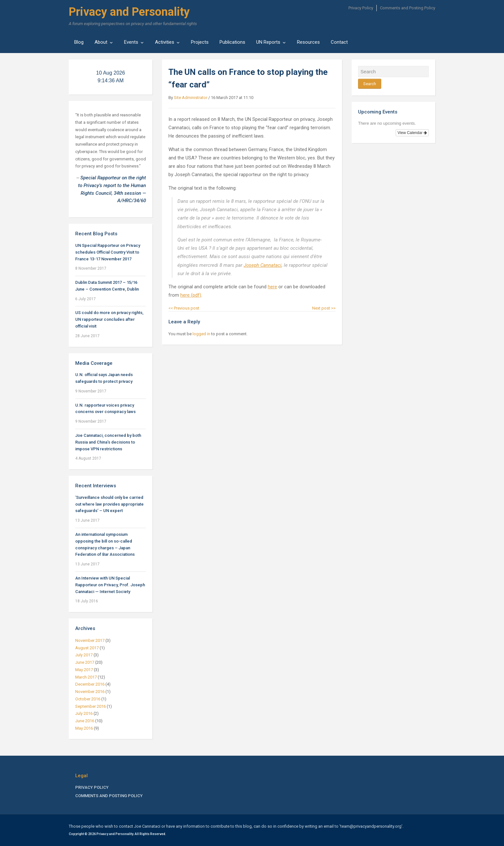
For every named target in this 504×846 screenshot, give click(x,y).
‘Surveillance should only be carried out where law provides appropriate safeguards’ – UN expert (109, 504)
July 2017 (84, 655)
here (272, 287)
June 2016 (85, 721)
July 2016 (84, 713)
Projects (200, 42)
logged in (201, 334)
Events (131, 42)
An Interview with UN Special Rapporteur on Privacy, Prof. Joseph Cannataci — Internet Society (110, 585)
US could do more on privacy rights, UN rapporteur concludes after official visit (109, 319)
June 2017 (85, 662)
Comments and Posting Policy (408, 8)
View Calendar (412, 133)
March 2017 (86, 677)
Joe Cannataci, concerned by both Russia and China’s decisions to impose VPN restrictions (108, 442)
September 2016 (90, 706)
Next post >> (324, 308)
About (101, 42)
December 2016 (90, 684)
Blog (79, 42)
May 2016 (84, 728)
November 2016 (90, 692)
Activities (165, 42)
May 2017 (84, 670)
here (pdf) (191, 295)
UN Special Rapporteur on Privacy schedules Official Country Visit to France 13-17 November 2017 (108, 252)
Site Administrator (191, 98)
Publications (232, 42)
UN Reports (268, 42)
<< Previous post (184, 308)
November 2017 (90, 640)
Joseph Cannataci (263, 265)
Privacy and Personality (129, 12)
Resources (308, 42)
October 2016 (88, 699)
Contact (339, 42)
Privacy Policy (361, 8)
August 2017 (87, 648)
